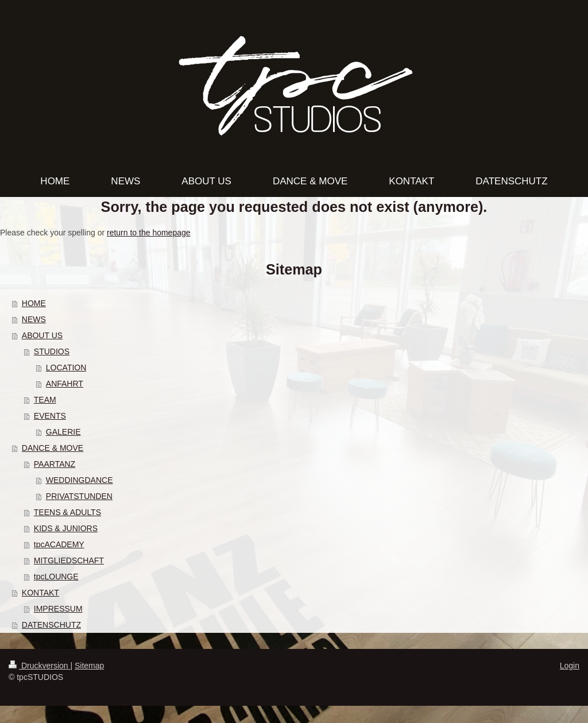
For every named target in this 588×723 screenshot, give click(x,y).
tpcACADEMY (59, 544)
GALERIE (63, 432)
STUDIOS (52, 351)
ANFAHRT (65, 384)
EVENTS (50, 416)
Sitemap (89, 666)
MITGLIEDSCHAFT (69, 560)
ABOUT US (42, 335)
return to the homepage (149, 233)
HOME (34, 303)
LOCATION (66, 368)
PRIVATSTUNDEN (79, 496)
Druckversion (39, 666)
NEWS (34, 319)
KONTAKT (40, 593)
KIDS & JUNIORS (66, 528)
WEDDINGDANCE (80, 480)
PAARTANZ (55, 464)
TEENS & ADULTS (67, 512)
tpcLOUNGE (56, 577)
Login (570, 666)
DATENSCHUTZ (51, 625)
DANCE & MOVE (53, 448)
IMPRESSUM (58, 609)
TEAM (45, 400)
